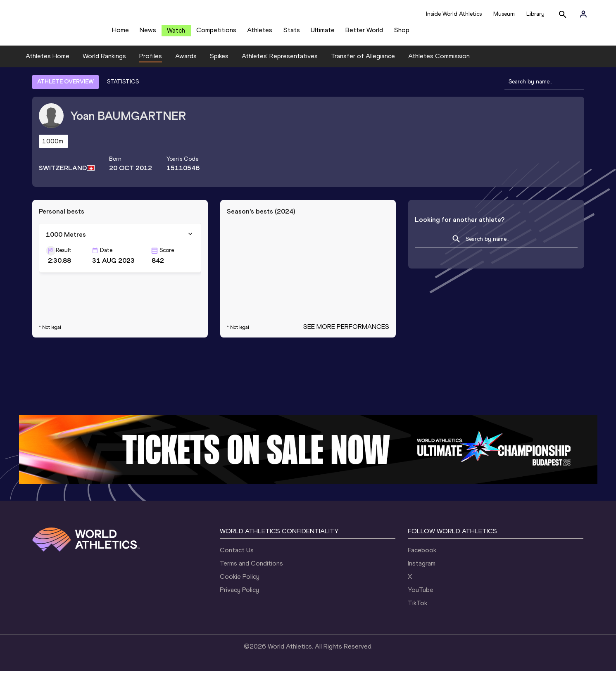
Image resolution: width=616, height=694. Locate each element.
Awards (186, 79)
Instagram (422, 586)
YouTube (421, 612)
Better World (364, 33)
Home (120, 33)
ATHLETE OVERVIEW (65, 104)
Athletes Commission (439, 79)
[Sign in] (583, 14)
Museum (504, 14)
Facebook (422, 573)
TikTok (417, 626)
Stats (292, 33)
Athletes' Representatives (280, 79)
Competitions (216, 33)
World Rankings (104, 79)
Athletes (260, 33)
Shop (402, 33)
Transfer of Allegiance (363, 79)
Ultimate (323, 33)
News (148, 33)
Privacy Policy (239, 612)
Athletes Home (48, 79)
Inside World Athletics (454, 14)
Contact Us (237, 573)
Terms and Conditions (251, 586)
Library (535, 14)
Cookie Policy (240, 599)
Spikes (219, 79)
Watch (176, 34)
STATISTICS (123, 104)
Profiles (151, 79)
